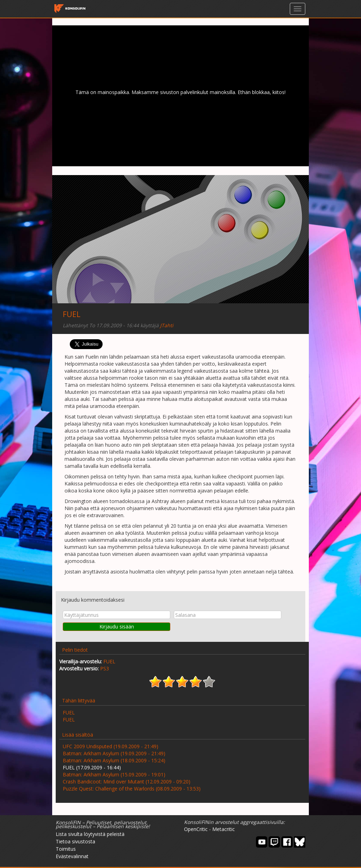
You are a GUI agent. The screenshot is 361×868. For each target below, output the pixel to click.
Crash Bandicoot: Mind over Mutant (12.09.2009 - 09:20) (127, 782)
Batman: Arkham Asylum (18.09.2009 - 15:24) (114, 760)
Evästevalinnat (72, 856)
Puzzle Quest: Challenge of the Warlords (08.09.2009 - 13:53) (132, 789)
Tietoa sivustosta (75, 841)
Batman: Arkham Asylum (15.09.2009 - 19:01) (114, 774)
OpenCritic (196, 829)
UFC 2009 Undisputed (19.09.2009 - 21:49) (111, 746)
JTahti (167, 325)
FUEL (72, 314)
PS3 (105, 668)
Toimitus (66, 849)
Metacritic (224, 829)
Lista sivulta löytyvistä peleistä (90, 834)
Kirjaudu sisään (117, 627)
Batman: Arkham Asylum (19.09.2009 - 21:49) (114, 753)
